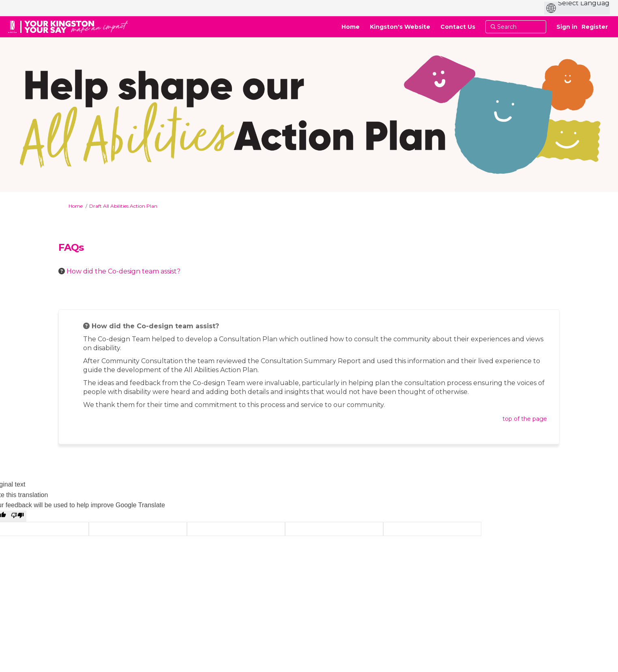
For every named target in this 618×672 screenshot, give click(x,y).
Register (595, 27)
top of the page (525, 419)
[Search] (516, 27)
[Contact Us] (458, 27)
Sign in (567, 27)
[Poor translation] (17, 516)
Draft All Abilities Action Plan (123, 206)
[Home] (351, 27)
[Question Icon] (62, 271)
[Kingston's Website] (400, 27)
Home (76, 206)
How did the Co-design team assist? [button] (123, 271)
